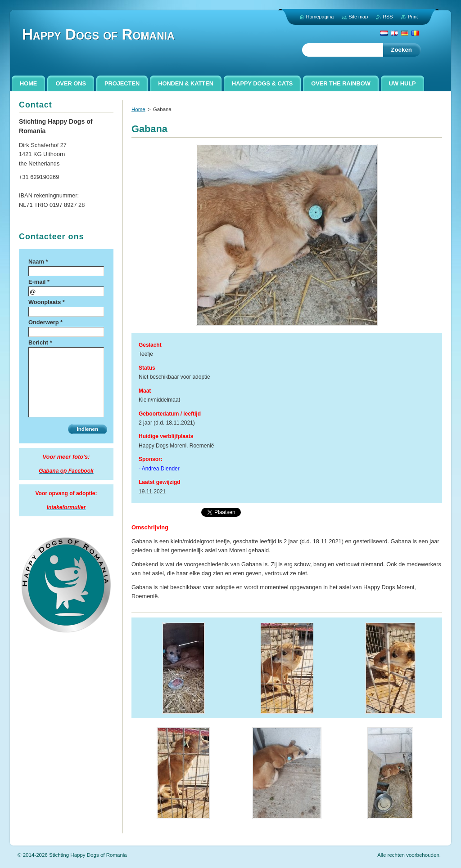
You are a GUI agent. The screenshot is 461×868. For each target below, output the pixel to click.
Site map (358, 17)
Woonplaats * (47, 302)
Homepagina (320, 17)
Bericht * (40, 342)
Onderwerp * (45, 322)
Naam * (38, 262)
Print (413, 17)
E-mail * (39, 282)
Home (138, 109)
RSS (388, 17)
